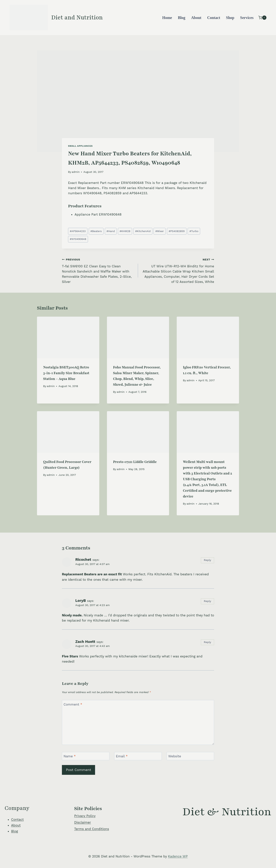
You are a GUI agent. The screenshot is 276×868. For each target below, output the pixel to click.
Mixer (160, 231)
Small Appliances (80, 146)
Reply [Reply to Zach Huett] (207, 642)
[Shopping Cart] (262, 18)
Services (247, 18)
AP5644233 (78, 231)
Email (122, 756)
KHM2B (125, 231)
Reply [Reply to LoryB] (207, 601)
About (196, 18)
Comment (73, 704)
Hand (111, 231)
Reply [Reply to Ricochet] (207, 560)
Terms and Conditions (92, 829)
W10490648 (78, 239)
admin (76, 172)
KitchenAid (143, 231)
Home (167, 18)
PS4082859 (177, 231)
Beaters (96, 231)
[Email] (138, 756)
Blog (182, 18)
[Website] (190, 756)
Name (70, 756)
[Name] (86, 756)
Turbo (194, 231)
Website (175, 756)
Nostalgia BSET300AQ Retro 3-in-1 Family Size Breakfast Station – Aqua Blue (66, 373)
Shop (230, 18)
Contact (214, 18)
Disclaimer (83, 822)
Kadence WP (178, 856)
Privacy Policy (85, 816)
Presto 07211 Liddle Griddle (135, 462)
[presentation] (68, 337)
